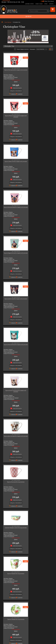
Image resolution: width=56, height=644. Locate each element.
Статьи (46, 4)
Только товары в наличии (21, 49)
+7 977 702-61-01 (28, 632)
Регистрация (51, 1)
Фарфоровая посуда (28, 615)
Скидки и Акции (39, 4)
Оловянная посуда (28, 620)
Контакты (51, 4)
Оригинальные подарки (28, 623)
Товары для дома (28, 622)
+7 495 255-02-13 (10, 2)
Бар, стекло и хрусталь (28, 617)
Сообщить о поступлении (15, 91)
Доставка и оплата (30, 4)
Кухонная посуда (28, 621)
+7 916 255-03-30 (6, 1)
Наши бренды (8, 22)
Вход (46, 1)
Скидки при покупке (16, 88)
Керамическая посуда (28, 616)
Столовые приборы (28, 619)
